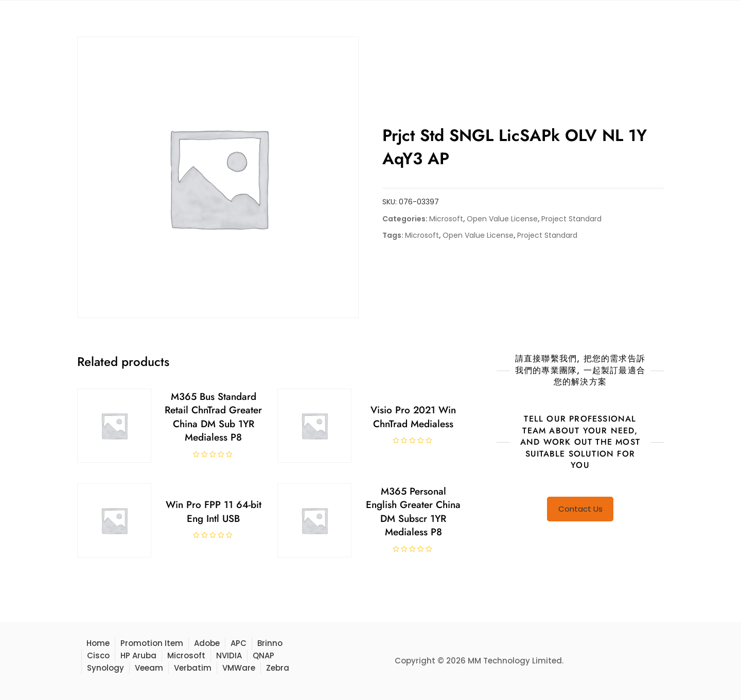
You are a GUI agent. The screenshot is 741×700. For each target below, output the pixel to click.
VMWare (239, 668)
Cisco (98, 655)
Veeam (149, 668)
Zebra (278, 668)
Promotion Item (152, 643)
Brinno (270, 643)
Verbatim (193, 668)
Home (98, 643)
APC (239, 643)
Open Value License (502, 219)
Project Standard (571, 219)
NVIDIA (229, 655)
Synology (105, 668)
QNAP (263, 655)
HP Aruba (138, 655)
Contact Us (580, 509)
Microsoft (446, 219)
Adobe (207, 643)
